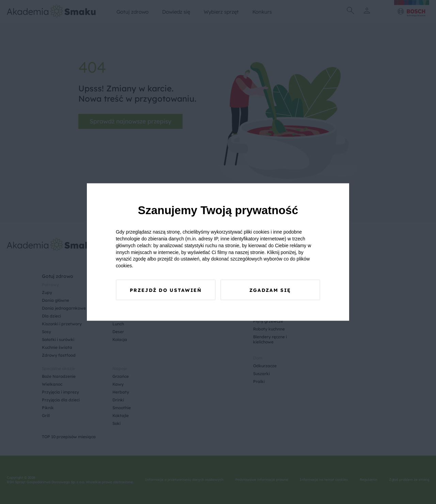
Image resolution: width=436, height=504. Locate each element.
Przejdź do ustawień (166, 290)
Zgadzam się (270, 290)
